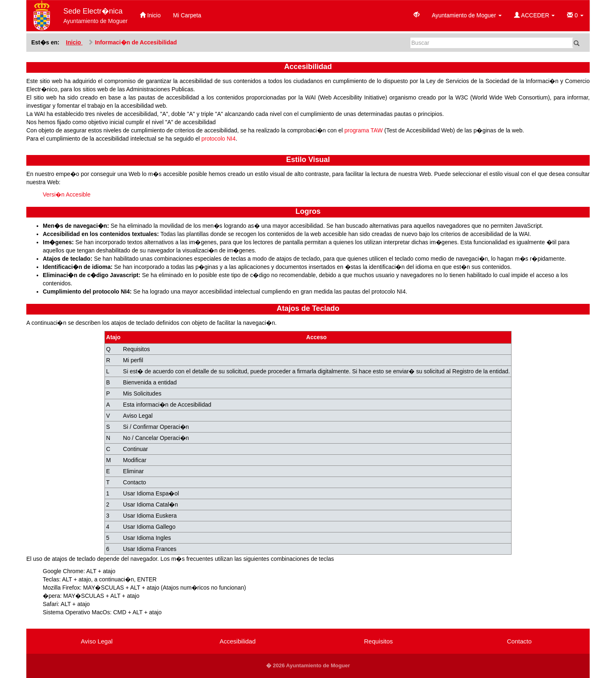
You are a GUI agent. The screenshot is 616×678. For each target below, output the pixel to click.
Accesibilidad (238, 641)
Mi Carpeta (187, 15)
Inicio (150, 15)
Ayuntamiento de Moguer (467, 15)
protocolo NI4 (219, 139)
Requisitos (378, 641)
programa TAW (364, 130)
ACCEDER (534, 15)
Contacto (519, 641)
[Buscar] (492, 43)
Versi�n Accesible (67, 194)
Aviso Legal (97, 641)
